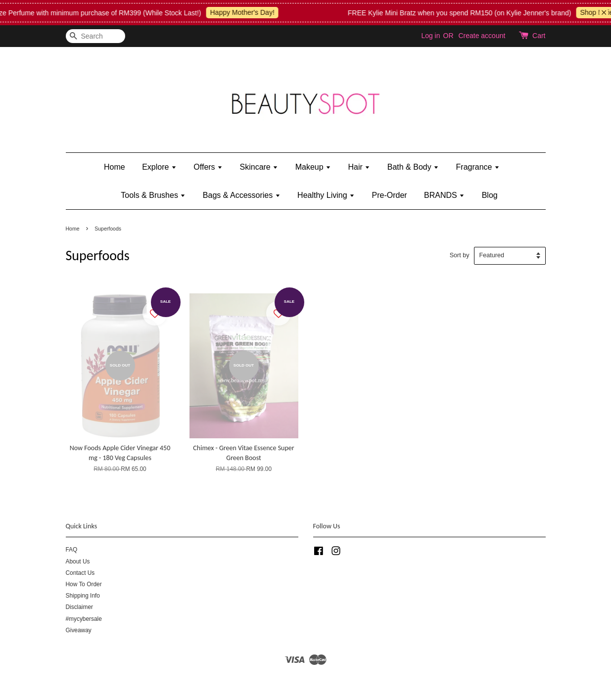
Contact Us (80, 573)
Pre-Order (390, 195)
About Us (78, 561)
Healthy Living (326, 195)
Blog (490, 195)
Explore (159, 167)
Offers (208, 167)
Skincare (259, 167)
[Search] (95, 36)
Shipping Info (83, 596)
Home (115, 167)
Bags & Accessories (242, 195)
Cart (539, 36)
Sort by (460, 255)
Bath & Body (413, 167)
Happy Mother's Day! (249, 12)
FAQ (72, 550)
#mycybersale (84, 619)
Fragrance (478, 167)
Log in (430, 36)
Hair (359, 167)
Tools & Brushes (153, 195)
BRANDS (444, 195)
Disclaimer (80, 607)
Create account (482, 36)
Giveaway (79, 630)
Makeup (313, 167)
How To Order (84, 584)
